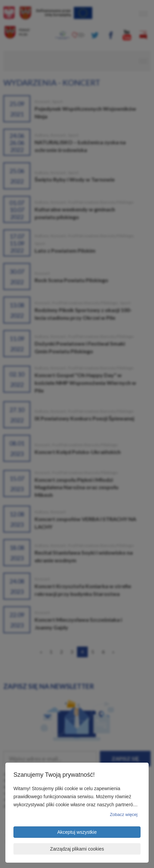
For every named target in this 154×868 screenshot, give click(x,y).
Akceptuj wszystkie (77, 832)
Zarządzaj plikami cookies (77, 849)
